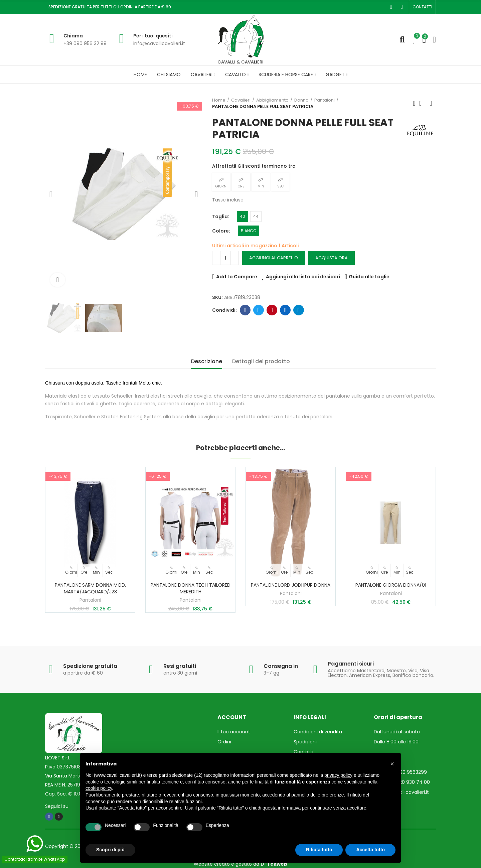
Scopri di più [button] (110, 850)
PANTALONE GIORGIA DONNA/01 (391, 585)
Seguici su (57, 806)
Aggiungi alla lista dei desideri (303, 277)
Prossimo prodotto (431, 103)
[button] (422, 7)
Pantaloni (90, 600)
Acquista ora (332, 258)
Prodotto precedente (414, 103)
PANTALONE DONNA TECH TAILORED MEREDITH (191, 588)
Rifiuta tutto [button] (319, 850)
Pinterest (272, 310)
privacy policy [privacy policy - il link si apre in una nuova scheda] (338, 775)
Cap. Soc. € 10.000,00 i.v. (73, 794)
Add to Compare (237, 277)
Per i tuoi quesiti (153, 36)
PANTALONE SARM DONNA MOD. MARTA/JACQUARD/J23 (90, 588)
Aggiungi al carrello (274, 258)
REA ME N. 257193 (64, 785)
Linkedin (285, 310)
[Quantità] (225, 258)
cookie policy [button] (99, 788)
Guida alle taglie (369, 277)
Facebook (245, 310)
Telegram (299, 310)
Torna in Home (423, 103)
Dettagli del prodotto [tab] (261, 361)
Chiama (73, 36)
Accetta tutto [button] (370, 850)
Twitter (259, 310)
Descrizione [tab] (207, 361)
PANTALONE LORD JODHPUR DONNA (291, 585)
